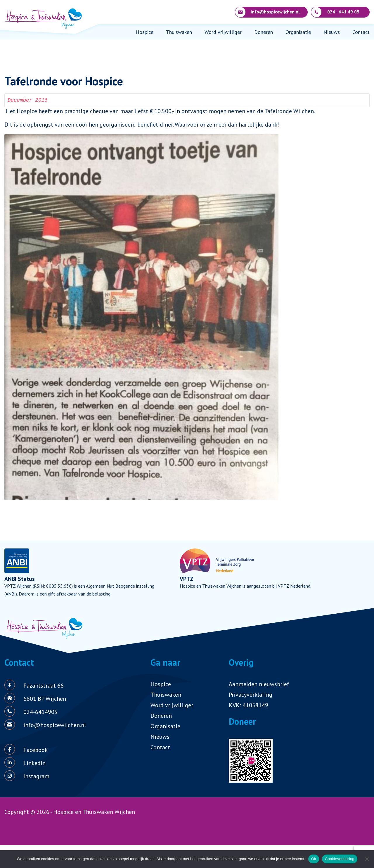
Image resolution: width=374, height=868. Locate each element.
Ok (314, 859)
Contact (361, 32)
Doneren (264, 32)
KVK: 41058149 (249, 705)
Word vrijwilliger (223, 32)
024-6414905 (40, 712)
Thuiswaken (179, 32)
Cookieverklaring (340, 859)
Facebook (36, 750)
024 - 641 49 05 (335, 12)
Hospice (144, 32)
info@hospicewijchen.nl (267, 12)
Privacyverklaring (251, 695)
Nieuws (332, 32)
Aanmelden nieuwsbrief (259, 684)
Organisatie (298, 32)
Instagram (36, 776)
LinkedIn (34, 763)
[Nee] (367, 859)
